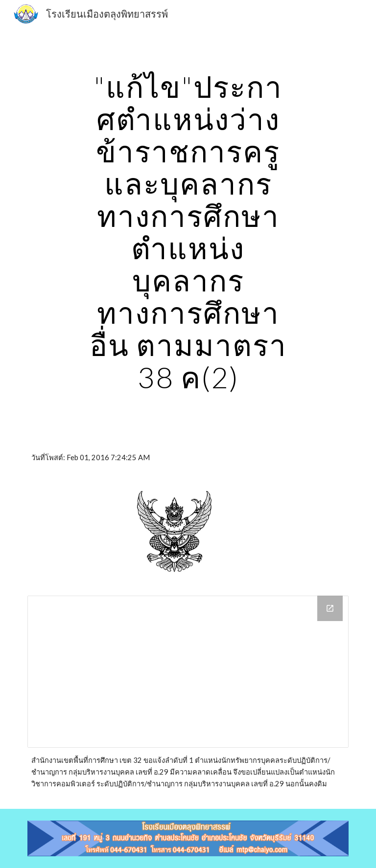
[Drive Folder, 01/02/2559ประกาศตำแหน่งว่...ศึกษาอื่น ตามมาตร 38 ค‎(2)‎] (188, 672)
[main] (188, 232)
